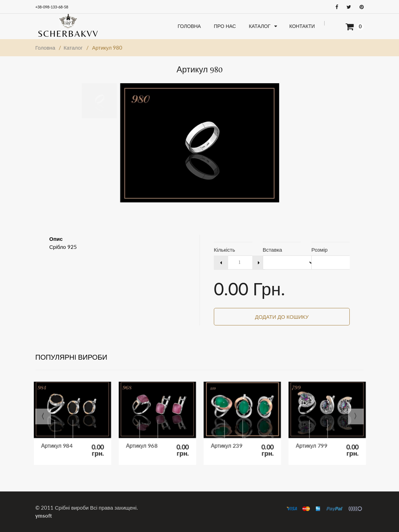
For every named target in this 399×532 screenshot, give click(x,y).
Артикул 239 (233, 438)
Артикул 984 (63, 438)
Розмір (319, 250)
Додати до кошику (282, 317)
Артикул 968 (148, 438)
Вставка (273, 250)
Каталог (73, 48)
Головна (45, 48)
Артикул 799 (318, 438)
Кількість (224, 250)
